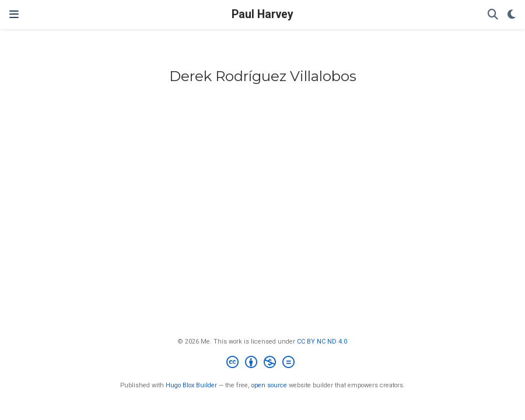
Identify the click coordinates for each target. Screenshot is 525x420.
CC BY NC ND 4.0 (322, 342)
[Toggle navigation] (14, 14)
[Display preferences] (512, 15)
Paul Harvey (262, 14)
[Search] (493, 15)
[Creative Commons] (263, 364)
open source (269, 385)
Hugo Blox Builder (191, 385)
